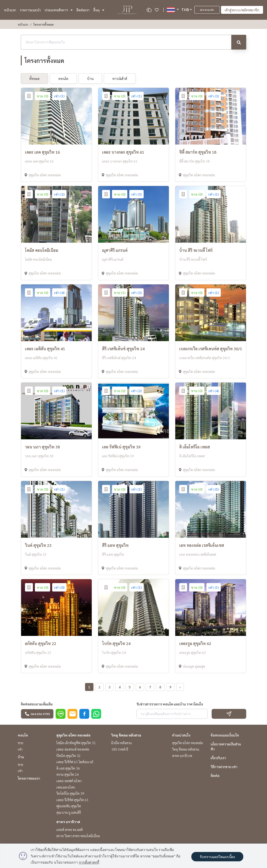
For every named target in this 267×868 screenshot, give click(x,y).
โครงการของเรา (29, 778)
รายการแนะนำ (30, 10)
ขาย (21, 743)
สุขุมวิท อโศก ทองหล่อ (73, 735)
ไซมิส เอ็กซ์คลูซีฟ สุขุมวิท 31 (76, 743)
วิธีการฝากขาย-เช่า (224, 767)
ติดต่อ (215, 776)
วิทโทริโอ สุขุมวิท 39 (70, 793)
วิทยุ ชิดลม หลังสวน (126, 735)
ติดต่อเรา (83, 10)
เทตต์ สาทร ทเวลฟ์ (69, 830)
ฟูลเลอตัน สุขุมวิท (69, 806)
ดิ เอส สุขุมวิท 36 (68, 768)
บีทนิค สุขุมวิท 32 (68, 756)
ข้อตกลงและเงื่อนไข (225, 735)
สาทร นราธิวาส (68, 822)
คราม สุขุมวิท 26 (68, 774)
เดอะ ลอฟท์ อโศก (69, 781)
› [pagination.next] (180, 687)
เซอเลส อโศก (66, 787)
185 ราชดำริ (120, 749)
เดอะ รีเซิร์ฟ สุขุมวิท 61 (72, 800)
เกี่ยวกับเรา (218, 758)
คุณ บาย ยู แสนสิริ (69, 812)
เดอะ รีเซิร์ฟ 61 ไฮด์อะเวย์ (75, 762)
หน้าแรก (10, 10)
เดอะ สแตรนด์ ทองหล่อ (73, 749)
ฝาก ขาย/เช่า (207, 10)
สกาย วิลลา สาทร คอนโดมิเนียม (78, 836)
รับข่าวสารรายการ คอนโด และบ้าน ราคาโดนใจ (170, 704)
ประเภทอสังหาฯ (59, 10)
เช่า (20, 749)
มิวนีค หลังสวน (122, 743)
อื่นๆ (99, 10)
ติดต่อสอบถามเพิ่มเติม (37, 704)
